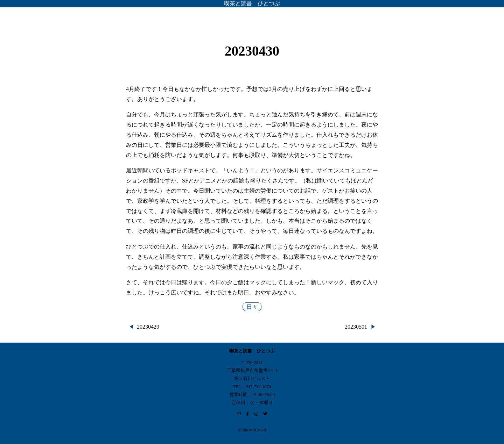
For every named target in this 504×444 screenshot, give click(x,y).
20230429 (148, 327)
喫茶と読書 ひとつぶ (252, 3)
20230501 (356, 327)
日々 (252, 307)
